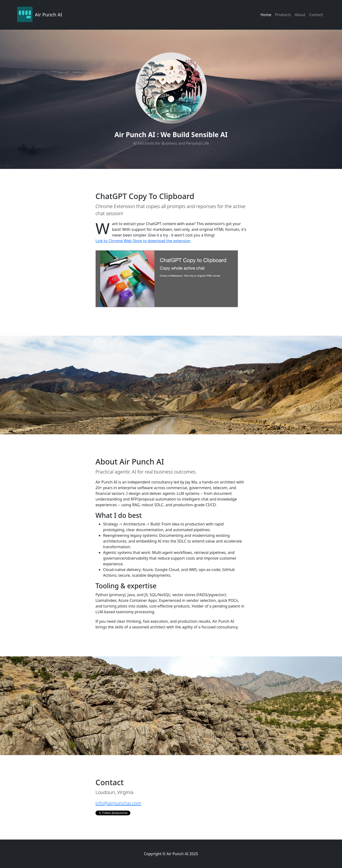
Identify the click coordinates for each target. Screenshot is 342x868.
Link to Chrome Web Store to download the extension (143, 241)
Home (266, 15)
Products (283, 15)
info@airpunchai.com (118, 803)
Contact (316, 15)
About (300, 15)
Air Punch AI (49, 15)
